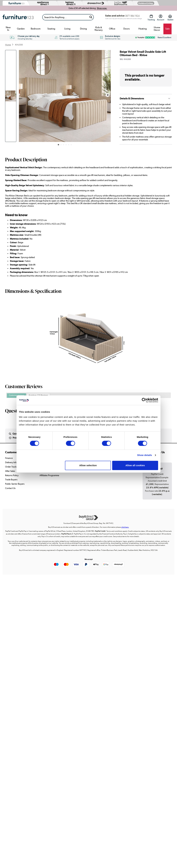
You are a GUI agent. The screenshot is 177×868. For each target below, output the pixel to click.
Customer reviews (16, 395)
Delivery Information (15, 462)
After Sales (10, 471)
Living (67, 29)
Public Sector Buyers (15, 484)
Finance (9, 458)
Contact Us (10, 488)
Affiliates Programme (49, 475)
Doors (127, 29)
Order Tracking (12, 467)
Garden (21, 29)
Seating (51, 29)
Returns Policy (12, 475)
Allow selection (88, 465)
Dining (83, 29)
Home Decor (157, 29)
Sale (167, 29)
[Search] (65, 17)
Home (8, 45)
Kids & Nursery (99, 29)
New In (8, 29)
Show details (145, 455)
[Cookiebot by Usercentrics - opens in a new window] (144, 400)
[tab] (16, 396)
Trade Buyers (11, 479)
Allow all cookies (135, 465)
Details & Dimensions (132, 98)
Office (112, 29)
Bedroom (36, 29)
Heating (143, 29)
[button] (108, 95)
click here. (125, 527)
